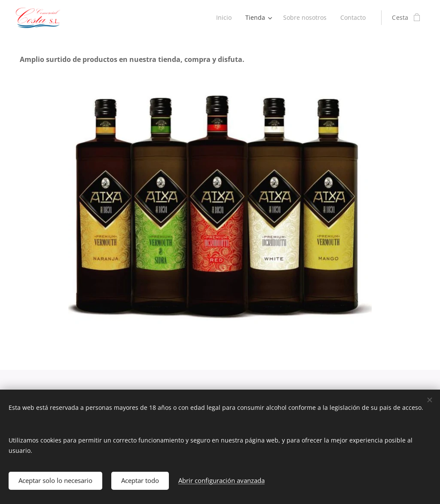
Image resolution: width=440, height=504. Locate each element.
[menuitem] (223, 18)
